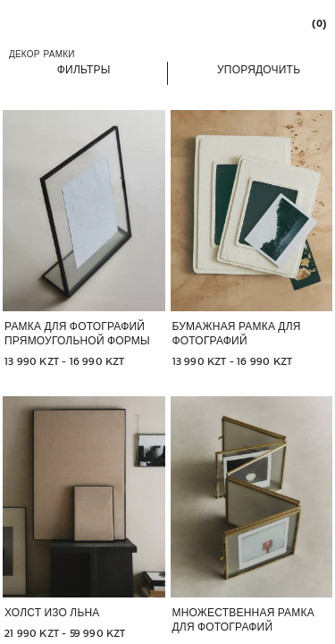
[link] (318, 23)
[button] (84, 69)
